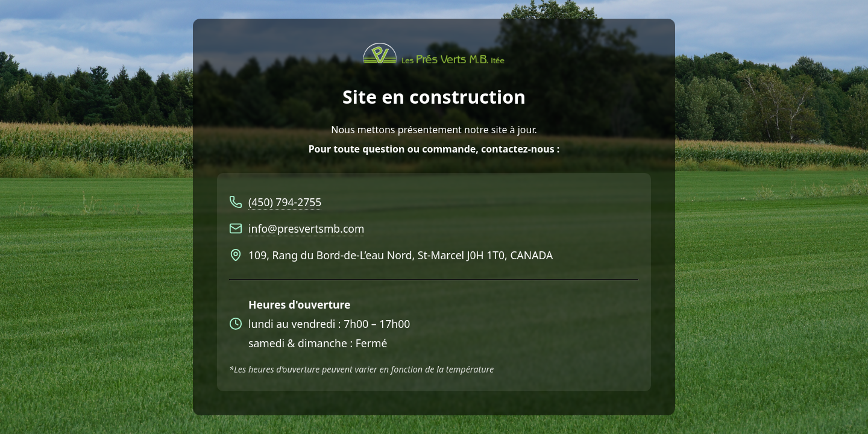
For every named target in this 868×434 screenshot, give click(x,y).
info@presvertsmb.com (306, 228)
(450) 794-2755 (285, 202)
